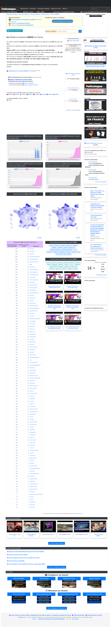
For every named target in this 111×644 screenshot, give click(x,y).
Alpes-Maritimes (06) (34, 293)
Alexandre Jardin (93, 178)
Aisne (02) (32, 344)
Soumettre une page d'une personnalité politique (52, 619)
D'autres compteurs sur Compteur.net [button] (57, 608)
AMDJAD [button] (68, 252)
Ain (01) (32, 417)
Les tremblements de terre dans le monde (38, 615)
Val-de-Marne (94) (34, 285)
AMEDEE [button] (70, 269)
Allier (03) (32, 427)
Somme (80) (32, 324)
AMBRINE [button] (61, 267)
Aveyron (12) (32, 443)
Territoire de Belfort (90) (35, 468)
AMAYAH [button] (49, 262)
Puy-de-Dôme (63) (34, 363)
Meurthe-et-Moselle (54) (35, 319)
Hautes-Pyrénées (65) (34, 474)
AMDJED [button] (74, 252)
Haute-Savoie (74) (34, 311)
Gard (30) (32, 352)
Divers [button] (65, 9)
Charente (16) (33, 406)
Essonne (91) (33, 298)
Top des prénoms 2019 (74, 41)
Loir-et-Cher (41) (33, 425)
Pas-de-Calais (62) (34, 272)
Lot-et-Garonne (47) (34, 412)
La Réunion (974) (33, 394)
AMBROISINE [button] (74, 267)
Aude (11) (32, 404)
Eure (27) (32, 391)
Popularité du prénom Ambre (17, 81)
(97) (31, 360)
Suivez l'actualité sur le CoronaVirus (62, 21)
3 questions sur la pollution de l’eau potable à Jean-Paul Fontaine (97, 206)
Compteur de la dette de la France (61, 615)
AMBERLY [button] (61, 265)
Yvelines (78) (33, 277)
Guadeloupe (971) (34, 479)
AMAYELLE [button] (60, 262)
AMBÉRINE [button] (55, 265)
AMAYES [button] (52, 245)
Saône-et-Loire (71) (34, 375)
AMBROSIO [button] (62, 252)
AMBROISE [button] (49, 252)
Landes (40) (32, 445)
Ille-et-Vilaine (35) (33, 288)
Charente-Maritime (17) (35, 357)
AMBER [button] (49, 265)
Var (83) (32, 301)
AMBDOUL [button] (54, 248)
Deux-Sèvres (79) (33, 422)
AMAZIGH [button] (57, 245)
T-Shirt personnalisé (78, 615)
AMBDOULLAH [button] (72, 248)
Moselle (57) (32, 326)
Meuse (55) (32, 476)
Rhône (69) (32, 251)
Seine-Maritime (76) (34, 259)
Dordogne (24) (33, 432)
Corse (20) (32, 461)
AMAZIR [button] (63, 245)
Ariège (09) (32, 481)
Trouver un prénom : (51, 31)
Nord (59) (32, 249)
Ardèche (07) (33, 435)
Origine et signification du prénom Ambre (20, 80)
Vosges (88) (32, 399)
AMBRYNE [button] (58, 269)
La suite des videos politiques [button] (57, 543)
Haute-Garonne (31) (34, 270)
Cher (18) (32, 448)
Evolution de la (64, 12)
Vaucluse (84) (33, 321)
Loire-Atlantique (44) (34, 275)
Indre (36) (32, 463)
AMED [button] (65, 254)
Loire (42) (32, 313)
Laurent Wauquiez (93, 162)
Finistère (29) (33, 337)
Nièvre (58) (32, 471)
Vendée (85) (32, 350)
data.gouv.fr (81, 514)
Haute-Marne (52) (34, 466)
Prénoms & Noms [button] (56, 9)
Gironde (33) (32, 267)
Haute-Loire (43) (33, 487)
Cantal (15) (32, 492)
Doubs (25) (32, 368)
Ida (96, 154)
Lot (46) (31, 499)
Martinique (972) (33, 458)
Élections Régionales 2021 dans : (94, 143)
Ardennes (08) (33, 440)
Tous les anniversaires (101, 182)
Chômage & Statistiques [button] (44, 9)
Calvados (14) (33, 303)
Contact (34, 619)
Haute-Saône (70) (34, 489)
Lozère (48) (32, 505)
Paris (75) (32, 254)
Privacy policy (75, 619)
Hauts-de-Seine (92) (34, 262)
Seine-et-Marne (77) (34, 280)
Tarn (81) (32, 401)
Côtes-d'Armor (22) (34, 386)
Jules (91, 152)
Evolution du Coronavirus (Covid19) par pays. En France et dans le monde (95, 60)
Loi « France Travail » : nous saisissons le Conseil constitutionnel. (97, 246)
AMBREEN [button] (77, 265)
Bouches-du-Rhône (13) (35, 257)
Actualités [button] (33, 9)
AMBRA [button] (66, 265)
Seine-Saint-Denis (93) (35, 308)
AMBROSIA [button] (52, 269)
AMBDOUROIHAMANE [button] (67, 250)
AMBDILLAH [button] (69, 245)
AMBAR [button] (72, 262)
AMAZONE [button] (67, 262)
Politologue (21, 617)
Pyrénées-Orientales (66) (35, 378)
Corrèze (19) (32, 456)
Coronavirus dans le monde (94, 615)
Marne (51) (32, 329)
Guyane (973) (33, 502)
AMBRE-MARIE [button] (53, 267)
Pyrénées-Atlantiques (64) (35, 365)
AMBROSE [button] (56, 252)
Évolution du (20, 23)
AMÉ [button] (61, 254)
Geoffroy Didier (92, 170)
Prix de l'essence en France (17, 615)
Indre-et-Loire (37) (34, 347)
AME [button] (57, 254)
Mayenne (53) (33, 414)
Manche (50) (32, 373)
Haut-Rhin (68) (33, 370)
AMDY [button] (79, 252)
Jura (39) (32, 453)
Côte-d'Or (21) (33, 355)
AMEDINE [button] (75, 269)
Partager (39, 238)
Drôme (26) (32, 383)
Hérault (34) (32, 282)
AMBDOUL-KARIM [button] (62, 248)
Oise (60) (32, 316)
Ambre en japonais (28, 83)
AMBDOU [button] (75, 245)
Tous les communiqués (101, 255)
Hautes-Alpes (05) (34, 484)
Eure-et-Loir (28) (33, 388)
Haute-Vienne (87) (34, 409)
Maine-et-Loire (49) (34, 306)
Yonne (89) (32, 430)
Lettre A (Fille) (45, 14)
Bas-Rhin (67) (33, 342)
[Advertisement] (55, 3)
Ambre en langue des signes (30, 85)
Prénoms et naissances (14, 31)
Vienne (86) (32, 381)
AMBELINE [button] (78, 262)
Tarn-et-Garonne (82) (34, 450)
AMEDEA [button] (64, 269)
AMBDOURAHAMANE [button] (55, 250)
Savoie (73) (32, 396)
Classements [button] (24, 9)
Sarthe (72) (32, 332)
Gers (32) (32, 497)
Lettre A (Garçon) (35, 14)
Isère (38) (32, 295)
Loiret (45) (32, 339)
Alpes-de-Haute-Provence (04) (36, 494)
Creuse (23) (32, 507)
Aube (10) (32, 437)
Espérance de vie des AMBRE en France (22, 71)
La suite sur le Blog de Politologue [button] (57, 567)
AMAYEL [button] (54, 262)
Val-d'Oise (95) (33, 290)
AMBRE (11, 94)
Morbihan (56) (33, 334)
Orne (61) (32, 419)
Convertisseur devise (101, 275)
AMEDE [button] (69, 254)
